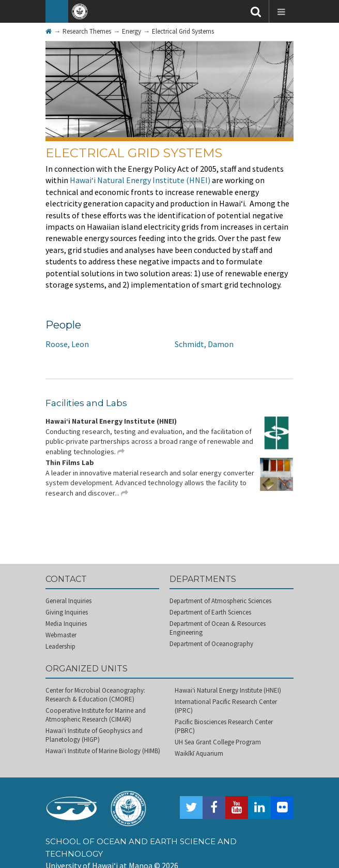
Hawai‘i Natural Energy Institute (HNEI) (140, 180)
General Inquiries (68, 601)
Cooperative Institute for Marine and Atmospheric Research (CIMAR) (96, 715)
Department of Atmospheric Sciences (220, 601)
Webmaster (61, 635)
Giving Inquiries (67, 612)
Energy (132, 31)
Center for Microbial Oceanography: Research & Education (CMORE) (95, 695)
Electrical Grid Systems (183, 31)
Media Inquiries (66, 624)
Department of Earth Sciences (210, 612)
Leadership (60, 646)
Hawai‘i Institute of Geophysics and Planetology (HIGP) (94, 735)
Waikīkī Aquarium (199, 753)
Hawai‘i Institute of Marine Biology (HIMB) (103, 751)
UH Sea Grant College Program (218, 742)
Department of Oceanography (211, 644)
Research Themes (87, 31)
